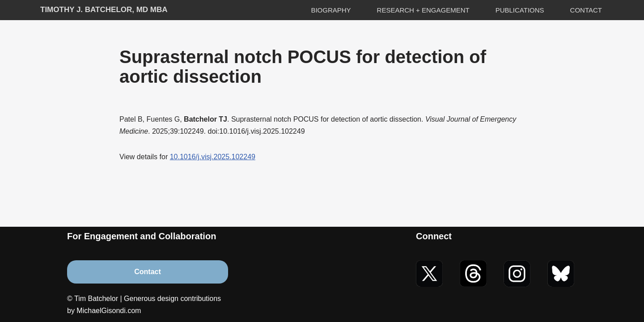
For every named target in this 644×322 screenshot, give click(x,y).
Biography (331, 10)
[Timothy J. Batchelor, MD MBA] (104, 10)
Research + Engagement (423, 10)
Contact (586, 10)
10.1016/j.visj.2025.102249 (213, 157)
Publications (520, 10)
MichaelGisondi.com (109, 311)
